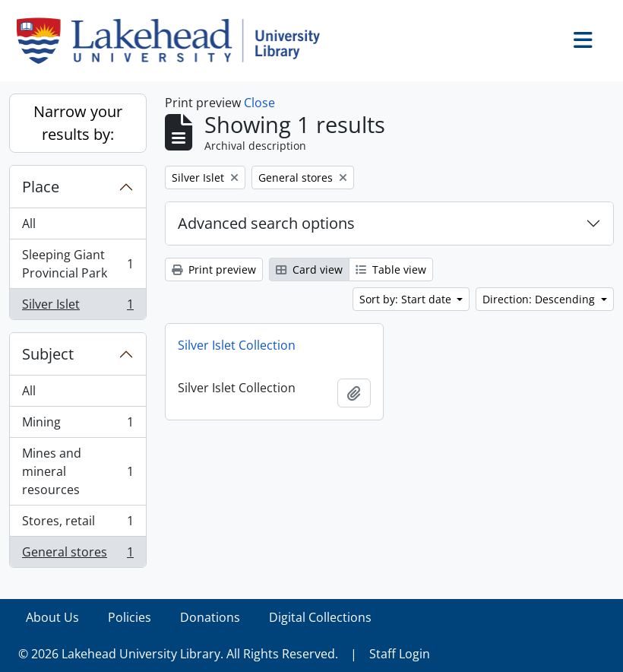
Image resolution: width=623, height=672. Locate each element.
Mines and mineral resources (77, 471)
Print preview (214, 269)
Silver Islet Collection (237, 345)
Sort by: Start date (407, 299)
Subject (48, 354)
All (29, 223)
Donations (210, 617)
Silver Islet (77, 307)
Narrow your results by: (78, 123)
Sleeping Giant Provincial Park (77, 264)
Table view (391, 269)
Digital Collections (320, 617)
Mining (77, 425)
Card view (309, 269)
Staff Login (400, 654)
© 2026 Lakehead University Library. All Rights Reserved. (178, 654)
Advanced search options (266, 223)
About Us (52, 617)
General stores (77, 555)
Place (41, 187)
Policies (130, 617)
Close (259, 103)
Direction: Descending (540, 299)
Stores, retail (77, 524)
